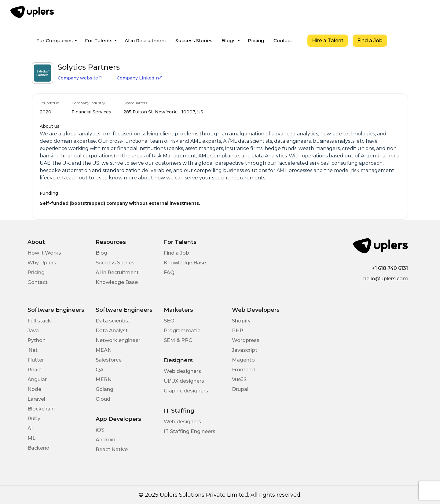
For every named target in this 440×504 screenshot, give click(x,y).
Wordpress (246, 340)
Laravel (36, 399)
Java (33, 331)
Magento (243, 360)
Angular (37, 379)
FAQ (169, 272)
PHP (238, 331)
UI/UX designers (184, 381)
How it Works (44, 253)
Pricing (256, 40)
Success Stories (194, 40)
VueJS (239, 379)
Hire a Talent (328, 40)
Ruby (34, 419)
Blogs (229, 40)
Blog (101, 253)
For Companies (55, 40)
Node (34, 389)
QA (100, 370)
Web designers (182, 371)
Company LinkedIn (140, 78)
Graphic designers (186, 391)
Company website (80, 78)
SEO (169, 321)
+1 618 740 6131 (390, 268)
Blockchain (41, 409)
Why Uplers (42, 263)
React (35, 370)
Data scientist (113, 321)
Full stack (39, 321)
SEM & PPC (178, 340)
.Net (33, 350)
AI (30, 428)
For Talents (99, 40)
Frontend (243, 370)
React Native (112, 449)
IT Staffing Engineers (190, 431)
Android (106, 440)
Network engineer (118, 340)
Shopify (241, 321)
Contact (283, 40)
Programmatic (182, 331)
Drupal (240, 389)
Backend (38, 448)
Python (37, 340)
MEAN (104, 350)
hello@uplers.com (386, 279)
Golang (105, 389)
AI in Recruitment (145, 40)
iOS (100, 430)
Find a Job (370, 40)
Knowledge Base (117, 282)
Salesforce (109, 360)
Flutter (36, 360)
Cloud (103, 399)
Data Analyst (112, 331)
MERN (104, 379)
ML (31, 438)
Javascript (245, 350)
